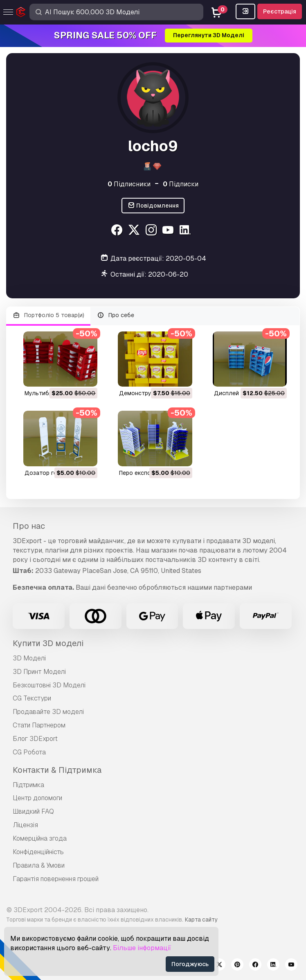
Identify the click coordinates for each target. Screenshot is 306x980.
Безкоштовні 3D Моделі (49, 685)
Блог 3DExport (35, 739)
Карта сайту (201, 920)
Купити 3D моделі (48, 643)
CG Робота (29, 752)
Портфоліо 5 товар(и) (48, 315)
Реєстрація (280, 11)
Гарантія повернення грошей (56, 879)
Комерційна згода (40, 838)
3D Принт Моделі (39, 672)
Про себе (116, 315)
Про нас (29, 526)
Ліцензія (25, 825)
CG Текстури (32, 698)
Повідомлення (153, 206)
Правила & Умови (39, 865)
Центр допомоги (37, 798)
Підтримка (28, 785)
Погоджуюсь (190, 964)
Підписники (129, 184)
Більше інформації (142, 948)
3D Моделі (29, 658)
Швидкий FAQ (33, 811)
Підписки (181, 184)
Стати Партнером (39, 725)
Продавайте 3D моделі (48, 712)
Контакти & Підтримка (57, 770)
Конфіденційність (38, 852)
